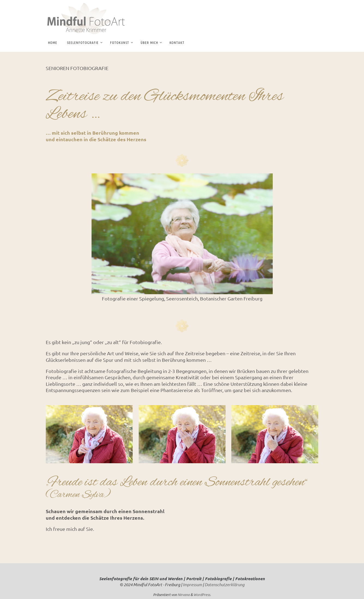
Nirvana (184, 595)
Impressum (192, 585)
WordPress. (202, 595)
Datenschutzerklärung (225, 585)
